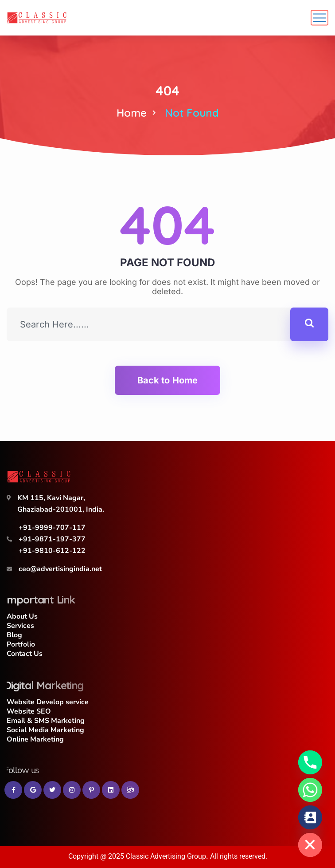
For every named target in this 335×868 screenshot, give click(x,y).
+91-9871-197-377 (52, 539)
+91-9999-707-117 (52, 528)
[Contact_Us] (310, 817)
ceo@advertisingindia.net (60, 569)
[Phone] (310, 762)
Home (132, 113)
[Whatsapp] (310, 790)
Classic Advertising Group (166, 856)
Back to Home (167, 380)
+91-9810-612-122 (52, 551)
